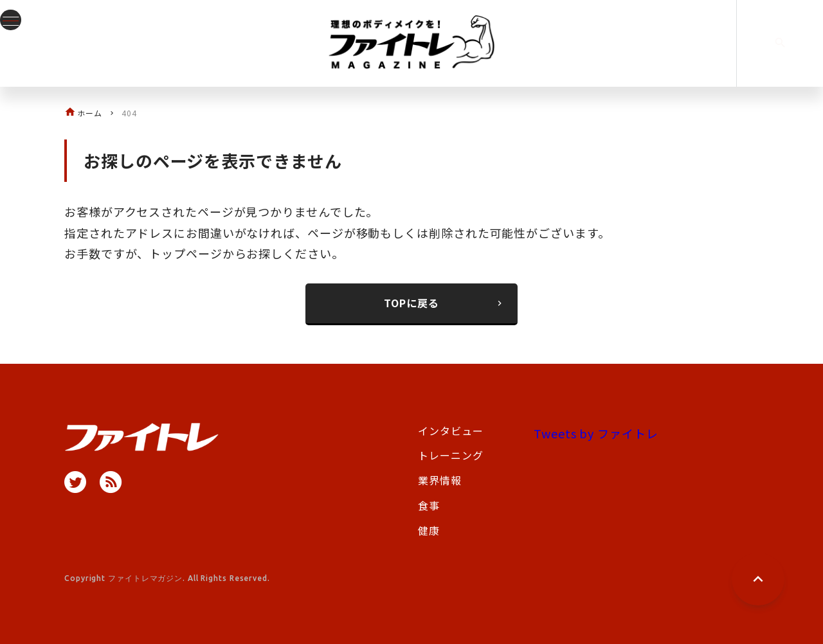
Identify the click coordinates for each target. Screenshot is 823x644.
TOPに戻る (444, 303)
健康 (429, 530)
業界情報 (440, 480)
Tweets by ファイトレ (596, 433)
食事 (429, 505)
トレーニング (450, 455)
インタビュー (450, 431)
